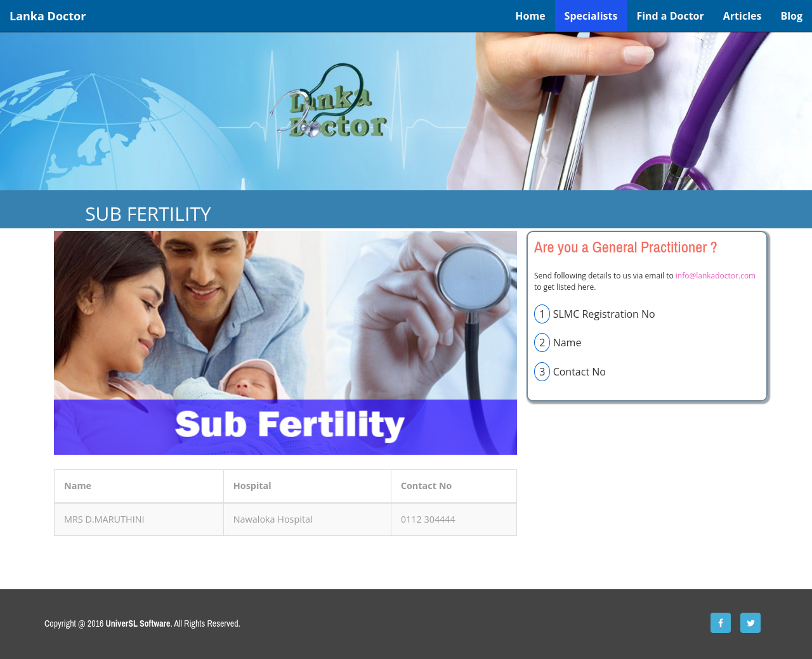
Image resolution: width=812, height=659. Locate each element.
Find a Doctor (670, 16)
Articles (743, 16)
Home (530, 16)
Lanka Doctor (48, 16)
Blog (791, 16)
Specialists (591, 16)
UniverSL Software (138, 623)
